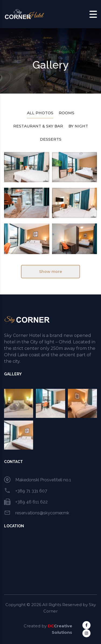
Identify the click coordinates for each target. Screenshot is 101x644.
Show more (50, 272)
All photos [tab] (40, 113)
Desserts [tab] (51, 139)
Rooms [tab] (67, 113)
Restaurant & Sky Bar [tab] (38, 126)
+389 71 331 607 (31, 491)
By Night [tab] (78, 126)
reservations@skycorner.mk (42, 513)
